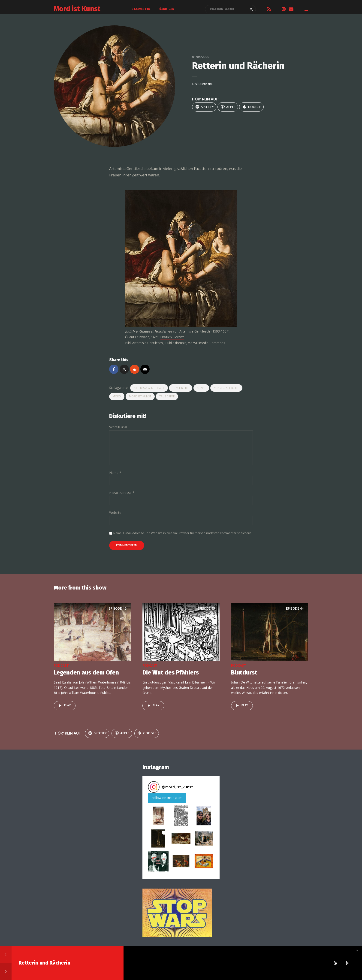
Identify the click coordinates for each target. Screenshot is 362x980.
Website (115, 513)
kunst (201, 388)
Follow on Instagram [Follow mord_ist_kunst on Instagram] (167, 798)
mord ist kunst (140, 396)
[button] (158, 816)
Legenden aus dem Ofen (86, 673)
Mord (117, 396)
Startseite (141, 9)
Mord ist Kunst (77, 9)
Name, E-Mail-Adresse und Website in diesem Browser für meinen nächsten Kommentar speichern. (183, 533)
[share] (347, 963)
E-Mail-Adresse (122, 493)
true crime (167, 396)
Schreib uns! (118, 427)
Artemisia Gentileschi (149, 388)
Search (251, 9)
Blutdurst (244, 673)
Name (115, 473)
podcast (61, 665)
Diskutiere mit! (203, 84)
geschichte (181, 388)
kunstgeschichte (226, 388)
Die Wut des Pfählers (171, 673)
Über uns (167, 9)
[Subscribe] (335, 963)
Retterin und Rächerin (44, 963)
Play (64, 706)
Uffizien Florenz (172, 337)
